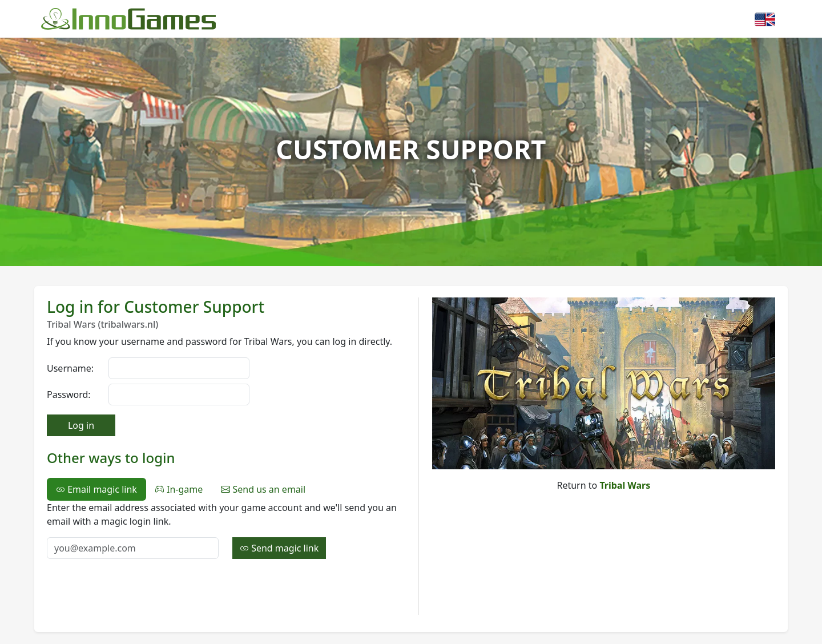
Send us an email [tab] (263, 489)
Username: (70, 368)
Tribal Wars (625, 485)
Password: (69, 395)
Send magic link (279, 548)
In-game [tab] (179, 489)
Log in (81, 425)
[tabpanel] (225, 530)
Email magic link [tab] (96, 489)
